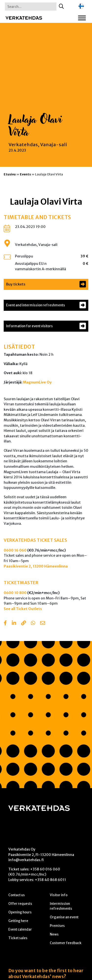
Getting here (18, 921)
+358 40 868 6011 (50, 880)
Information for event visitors (29, 326)
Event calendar (20, 930)
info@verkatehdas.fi (26, 860)
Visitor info (59, 895)
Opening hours (20, 912)
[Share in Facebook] (5, 624)
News (54, 934)
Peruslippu (24, 256)
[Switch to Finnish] (81, 6)
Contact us (17, 895)
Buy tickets (16, 284)
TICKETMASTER (21, 583)
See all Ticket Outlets (23, 609)
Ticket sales (18, 938)
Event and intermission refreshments (36, 305)
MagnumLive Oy (37, 382)
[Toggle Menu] (82, 18)
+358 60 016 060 (45, 869)
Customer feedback (66, 943)
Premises (57, 926)
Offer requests (20, 904)
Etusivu (10, 174)
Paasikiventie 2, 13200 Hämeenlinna (36, 566)
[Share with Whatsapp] (33, 624)
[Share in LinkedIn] (14, 624)
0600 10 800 (15, 593)
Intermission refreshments (61, 906)
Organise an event (64, 917)
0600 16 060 (15, 550)
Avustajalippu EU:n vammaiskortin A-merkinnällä (40, 266)
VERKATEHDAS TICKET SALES (35, 540)
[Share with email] (43, 624)
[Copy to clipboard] (24, 624)
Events (25, 174)
